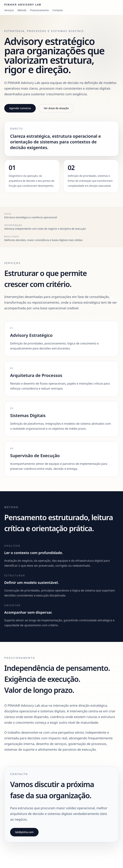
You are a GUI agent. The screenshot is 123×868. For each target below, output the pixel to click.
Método (22, 10)
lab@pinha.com (24, 832)
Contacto (58, 10)
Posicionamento (39, 10)
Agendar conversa (20, 108)
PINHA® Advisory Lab (23, 5)
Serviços (9, 10)
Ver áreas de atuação (56, 108)
